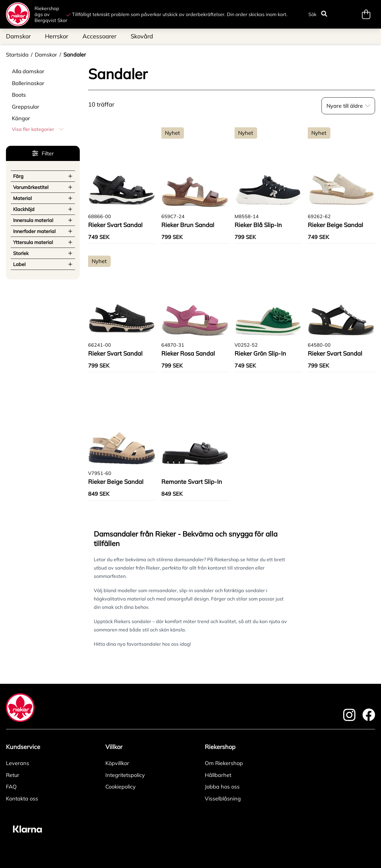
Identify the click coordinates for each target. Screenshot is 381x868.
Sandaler (75, 55)
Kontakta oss (22, 799)
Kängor (21, 118)
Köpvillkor (117, 763)
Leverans (18, 763)
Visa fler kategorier (38, 129)
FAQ (11, 787)
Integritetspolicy (125, 775)
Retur (13, 775)
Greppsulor (26, 107)
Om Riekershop (224, 763)
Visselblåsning (223, 799)
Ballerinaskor (28, 83)
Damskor (46, 55)
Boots (19, 95)
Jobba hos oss (222, 787)
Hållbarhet (218, 775)
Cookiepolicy (121, 787)
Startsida (17, 55)
